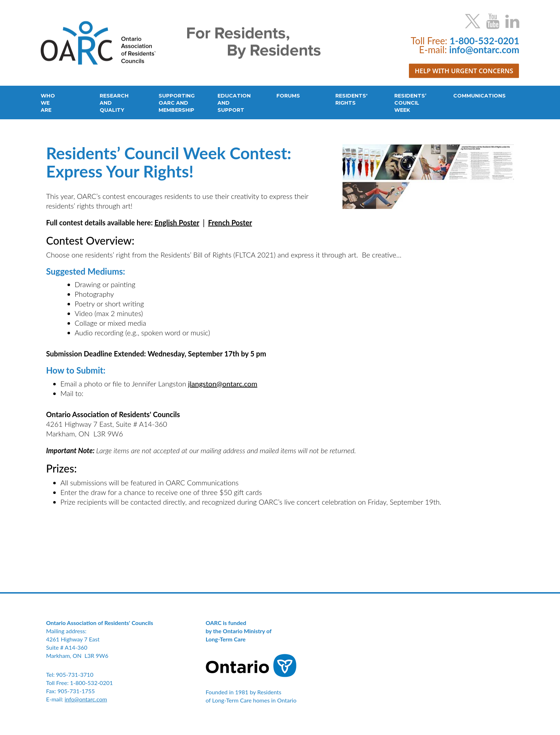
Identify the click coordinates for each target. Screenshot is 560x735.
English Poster (177, 222)
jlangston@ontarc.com (223, 384)
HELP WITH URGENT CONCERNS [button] (464, 71)
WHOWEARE (48, 103)
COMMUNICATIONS (479, 96)
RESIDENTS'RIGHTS (351, 99)
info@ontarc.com (86, 699)
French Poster (230, 222)
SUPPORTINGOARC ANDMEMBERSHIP (177, 103)
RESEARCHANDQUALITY (114, 103)
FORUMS (288, 96)
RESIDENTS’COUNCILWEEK (410, 103)
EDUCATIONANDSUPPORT (234, 103)
